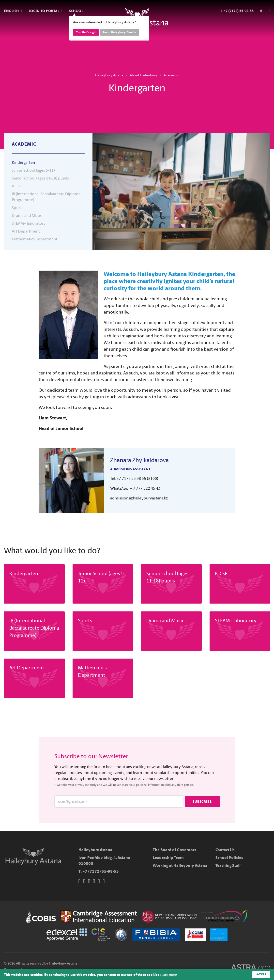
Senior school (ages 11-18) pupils (40, 178)
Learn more (169, 974)
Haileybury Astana (109, 75)
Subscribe (202, 801)
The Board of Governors (174, 850)
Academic (171, 75)
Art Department (26, 231)
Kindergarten (23, 162)
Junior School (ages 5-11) (33, 170)
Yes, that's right (86, 32)
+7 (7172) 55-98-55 (101, 871)
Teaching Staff (228, 865)
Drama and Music (27, 215)
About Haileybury (144, 75)
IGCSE (17, 186)
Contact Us (225, 850)
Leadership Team (168, 858)
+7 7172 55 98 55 (131, 478)
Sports (18, 208)
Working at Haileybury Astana (180, 865)
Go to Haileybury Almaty (120, 32)
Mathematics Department (35, 239)
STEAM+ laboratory (29, 223)
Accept (261, 974)
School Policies (229, 858)
